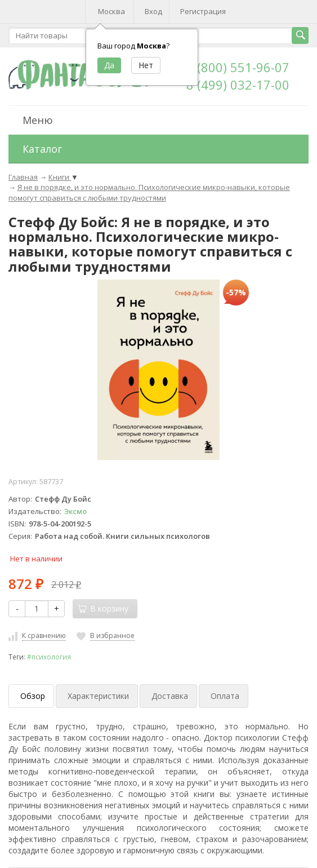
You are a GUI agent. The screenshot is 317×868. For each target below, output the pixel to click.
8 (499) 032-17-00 (238, 85)
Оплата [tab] (225, 696)
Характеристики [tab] (98, 696)
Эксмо (75, 511)
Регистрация (203, 11)
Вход (153, 11)
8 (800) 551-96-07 (238, 67)
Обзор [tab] (33, 696)
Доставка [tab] (170, 696)
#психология (49, 657)
